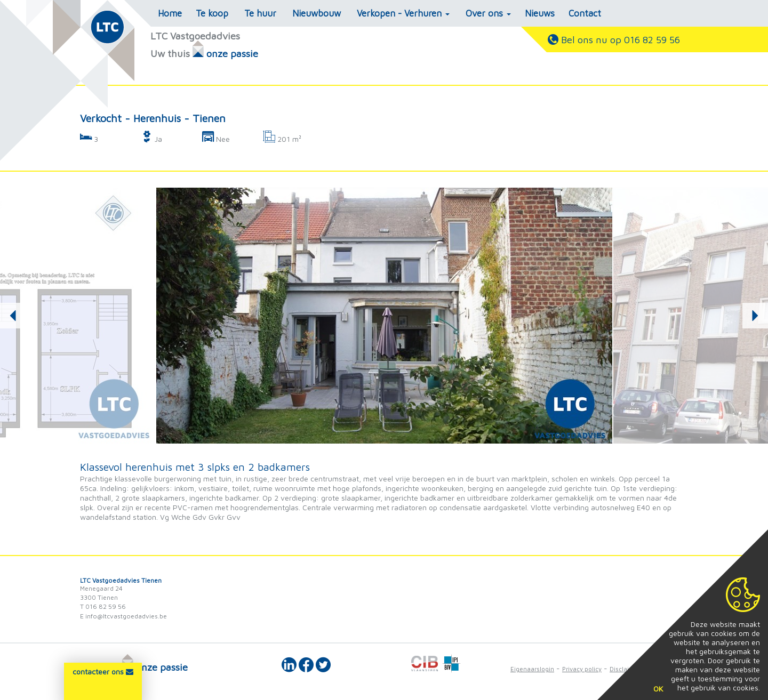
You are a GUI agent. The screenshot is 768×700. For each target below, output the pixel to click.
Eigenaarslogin (532, 669)
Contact (585, 13)
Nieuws (540, 13)
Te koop (212, 13)
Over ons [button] (488, 13)
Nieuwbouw (317, 13)
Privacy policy (582, 669)
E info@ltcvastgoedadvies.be (123, 616)
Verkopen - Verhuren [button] (403, 13)
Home (170, 13)
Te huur (260, 13)
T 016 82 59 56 (103, 606)
